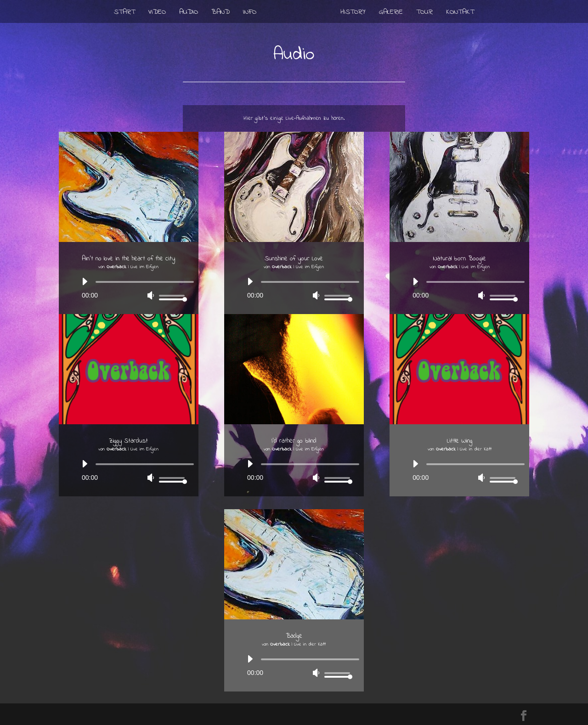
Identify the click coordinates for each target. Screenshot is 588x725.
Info (250, 13)
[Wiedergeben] (85, 281)
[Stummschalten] (151, 295)
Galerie (391, 13)
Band (220, 13)
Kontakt (460, 13)
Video (157, 13)
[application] (129, 289)
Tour (424, 13)
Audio (189, 13)
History (353, 13)
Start (124, 13)
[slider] (145, 282)
